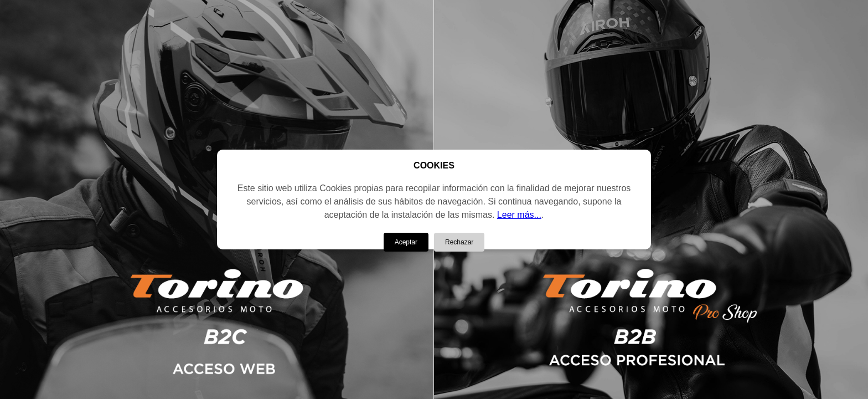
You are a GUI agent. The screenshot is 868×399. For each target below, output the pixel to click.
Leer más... (519, 215)
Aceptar (406, 242)
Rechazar (459, 242)
